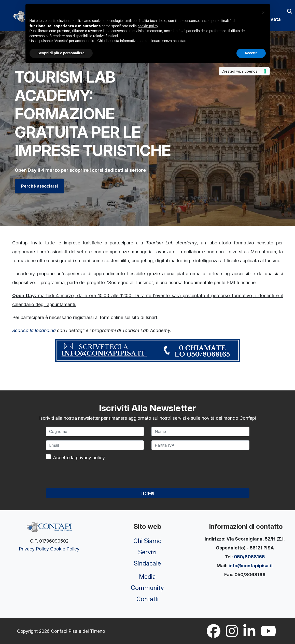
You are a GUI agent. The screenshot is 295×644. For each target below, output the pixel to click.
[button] (263, 12)
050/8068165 (249, 557)
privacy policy (90, 458)
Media (147, 577)
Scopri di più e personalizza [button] (61, 53)
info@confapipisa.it (251, 566)
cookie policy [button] (148, 26)
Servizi (147, 552)
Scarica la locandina (34, 330)
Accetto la (79, 458)
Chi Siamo (147, 541)
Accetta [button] (251, 53)
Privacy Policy (34, 549)
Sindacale (147, 563)
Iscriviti (148, 493)
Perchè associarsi (39, 186)
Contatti (147, 599)
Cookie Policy (65, 549)
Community (147, 588)
